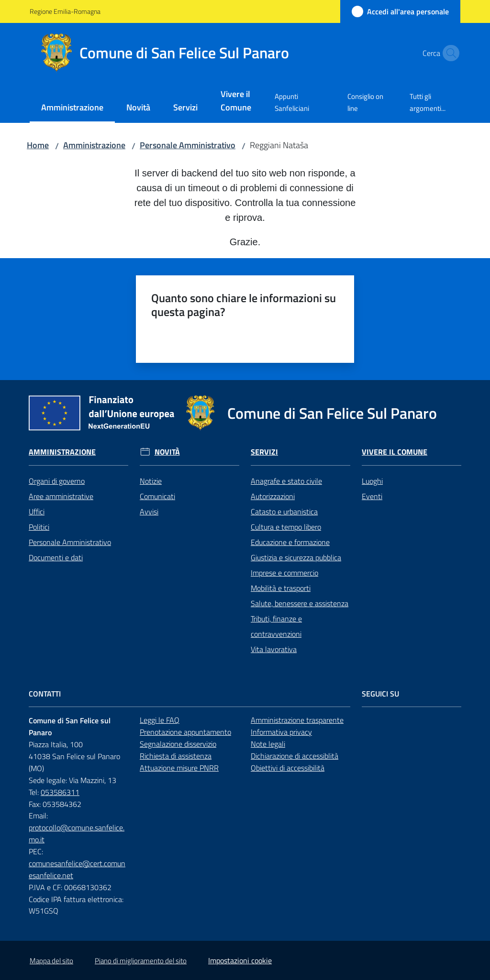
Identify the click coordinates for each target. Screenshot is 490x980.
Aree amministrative (61, 496)
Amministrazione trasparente (297, 720)
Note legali (268, 744)
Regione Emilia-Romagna (65, 11)
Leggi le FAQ (160, 720)
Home (38, 145)
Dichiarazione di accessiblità (295, 756)
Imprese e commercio (284, 573)
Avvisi (149, 512)
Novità (167, 452)
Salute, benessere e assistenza (300, 603)
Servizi (264, 452)
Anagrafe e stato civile (286, 481)
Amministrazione (94, 145)
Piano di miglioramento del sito (141, 961)
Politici (39, 527)
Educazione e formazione (290, 542)
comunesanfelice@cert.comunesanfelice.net (77, 869)
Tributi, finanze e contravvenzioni (276, 626)
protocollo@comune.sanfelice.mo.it (77, 833)
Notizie (151, 481)
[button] (449, 53)
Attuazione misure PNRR (179, 768)
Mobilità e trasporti (281, 588)
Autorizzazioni (273, 496)
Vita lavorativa (274, 649)
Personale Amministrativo (188, 145)
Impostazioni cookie (240, 960)
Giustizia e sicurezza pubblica (296, 557)
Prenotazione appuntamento (185, 732)
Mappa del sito (51, 961)
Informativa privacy (281, 732)
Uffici (37, 512)
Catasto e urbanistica (284, 512)
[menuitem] (72, 108)
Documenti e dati (56, 557)
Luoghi (372, 481)
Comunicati (157, 496)
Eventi (372, 496)
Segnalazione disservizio (178, 744)
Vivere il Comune (395, 452)
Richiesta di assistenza (176, 756)
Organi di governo (57, 481)
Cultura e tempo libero (286, 527)
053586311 (60, 792)
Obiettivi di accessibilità (288, 768)
